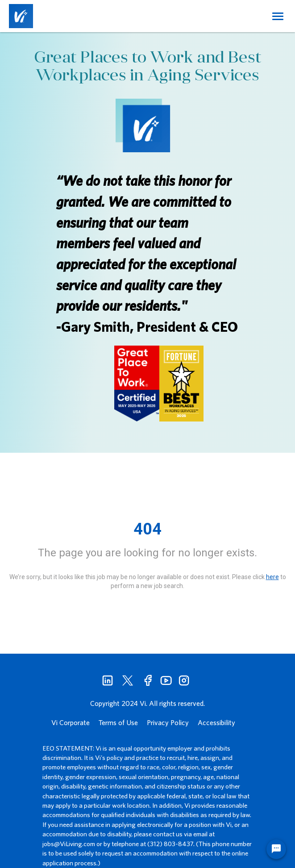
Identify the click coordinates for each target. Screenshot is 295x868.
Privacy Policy (168, 722)
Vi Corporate (71, 722)
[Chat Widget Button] (276, 849)
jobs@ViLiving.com (69, 844)
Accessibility (216, 722)
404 (147, 529)
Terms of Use (118, 722)
